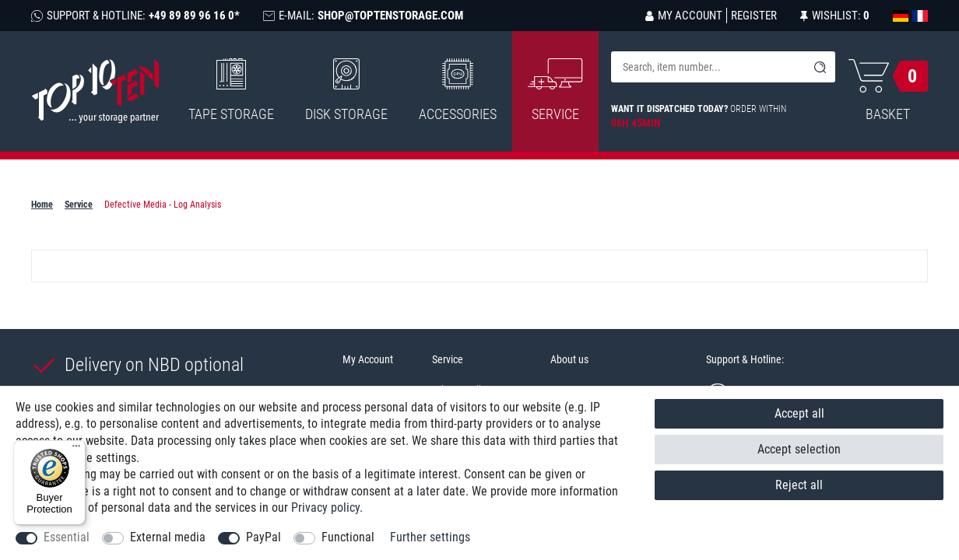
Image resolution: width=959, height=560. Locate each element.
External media (168, 537)
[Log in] (684, 16)
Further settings (430, 537)
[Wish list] (835, 16)
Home (42, 205)
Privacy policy (325, 507)
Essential (67, 537)
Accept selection (799, 449)
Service (79, 205)
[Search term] (708, 67)
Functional (348, 537)
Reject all (799, 485)
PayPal (263, 537)
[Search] (820, 67)
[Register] (752, 16)
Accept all (799, 413)
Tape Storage (231, 90)
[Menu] (76, 450)
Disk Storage (346, 90)
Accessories (458, 90)
